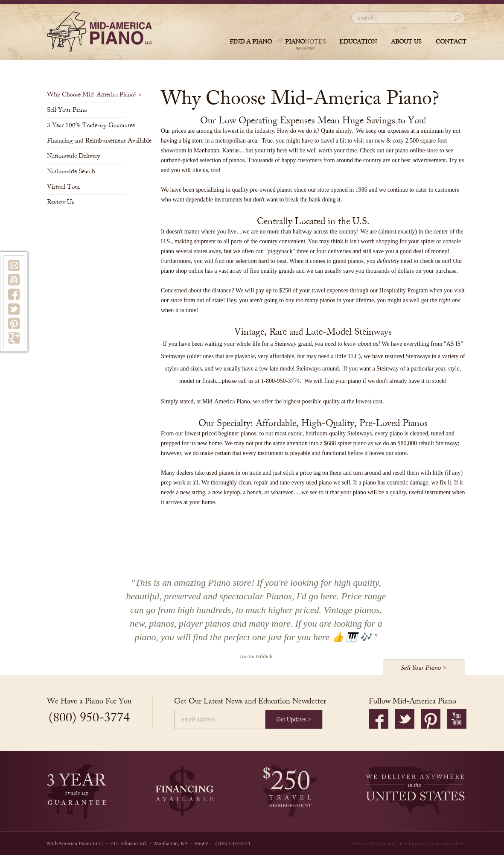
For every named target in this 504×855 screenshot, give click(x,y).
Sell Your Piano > (424, 668)
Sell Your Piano (70, 110)
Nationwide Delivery (76, 156)
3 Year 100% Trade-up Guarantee (86, 125)
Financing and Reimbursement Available (86, 141)
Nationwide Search (74, 171)
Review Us (63, 202)
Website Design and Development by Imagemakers (408, 843)
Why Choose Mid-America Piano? (86, 95)
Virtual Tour (66, 187)
